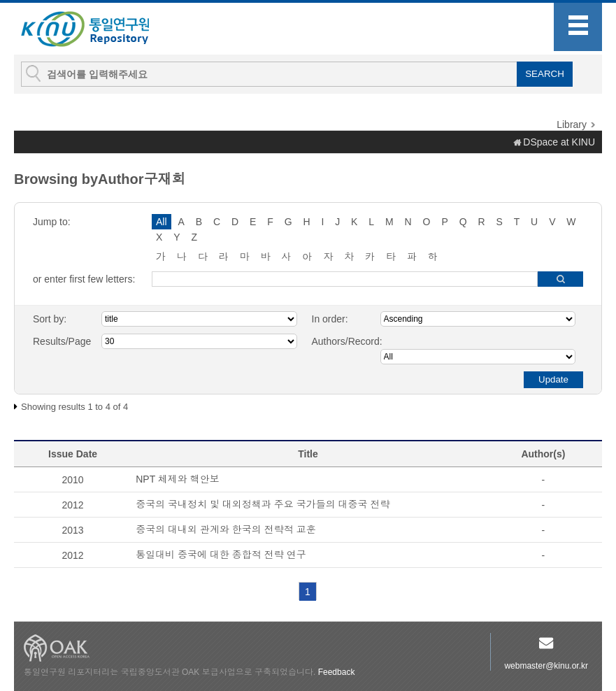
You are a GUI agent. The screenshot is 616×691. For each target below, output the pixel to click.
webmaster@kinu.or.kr (546, 666)
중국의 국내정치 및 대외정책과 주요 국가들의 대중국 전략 (263, 504)
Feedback (337, 672)
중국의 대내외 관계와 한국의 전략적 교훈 (225, 529)
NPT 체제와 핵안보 (178, 479)
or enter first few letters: (84, 279)
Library (572, 124)
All (162, 222)
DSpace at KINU (559, 142)
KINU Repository (96, 29)
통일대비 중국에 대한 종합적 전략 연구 (221, 555)
